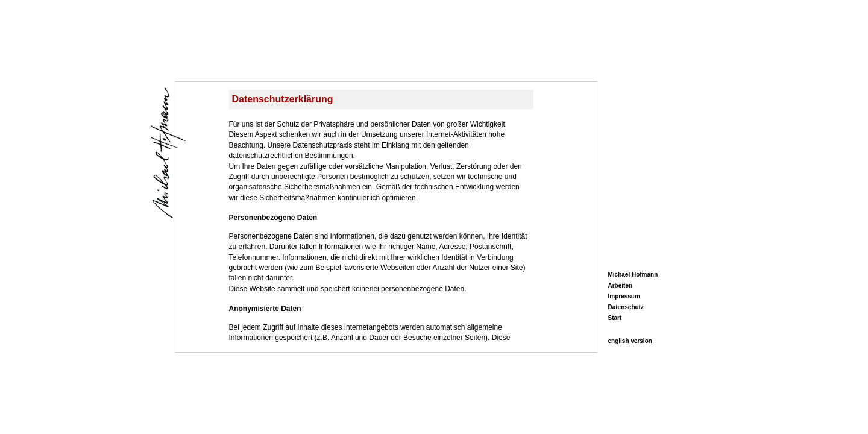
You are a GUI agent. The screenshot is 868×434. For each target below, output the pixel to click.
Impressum (624, 296)
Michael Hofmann (633, 275)
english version (630, 341)
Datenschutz (626, 307)
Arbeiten (621, 285)
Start (615, 318)
